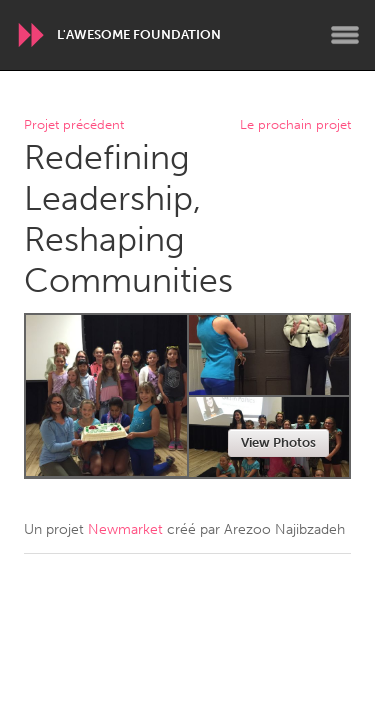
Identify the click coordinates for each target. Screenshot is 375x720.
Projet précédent (74, 125)
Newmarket (125, 529)
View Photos (278, 442)
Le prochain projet (295, 125)
